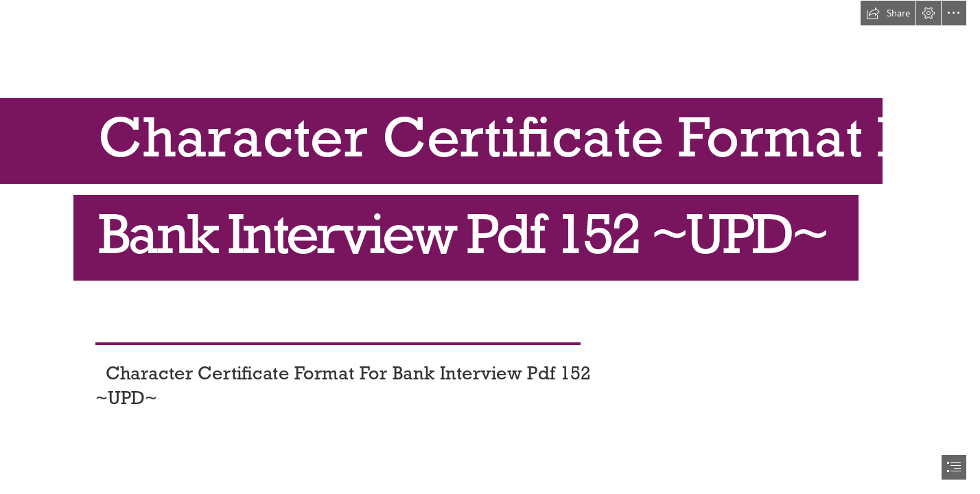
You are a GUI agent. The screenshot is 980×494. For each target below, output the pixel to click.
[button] (888, 13)
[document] (490, 247)
